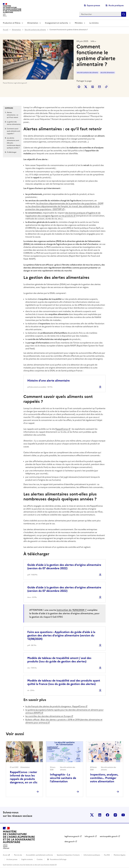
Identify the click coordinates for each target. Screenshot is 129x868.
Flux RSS (107, 855)
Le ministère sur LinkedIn (100, 815)
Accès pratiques (116, 5)
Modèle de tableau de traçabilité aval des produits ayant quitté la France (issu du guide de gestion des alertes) (64, 682)
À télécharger (12, 152)
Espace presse (93, 5)
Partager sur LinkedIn (93, 87)
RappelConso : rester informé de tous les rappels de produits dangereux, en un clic (24, 777)
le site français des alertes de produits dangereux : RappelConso (55, 706)
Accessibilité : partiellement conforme (39, 855)
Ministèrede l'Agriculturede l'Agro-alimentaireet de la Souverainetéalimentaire (12, 9)
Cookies (40, 859)
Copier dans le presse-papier (106, 87)
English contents (27, 859)
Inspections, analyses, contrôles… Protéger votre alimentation (104, 778)
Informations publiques (92, 855)
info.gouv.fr (90, 836)
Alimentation (33, 23)
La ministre (94, 23)
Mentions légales (120, 855)
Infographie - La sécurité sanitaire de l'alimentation (63, 778)
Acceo (5, 855)
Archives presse (12, 859)
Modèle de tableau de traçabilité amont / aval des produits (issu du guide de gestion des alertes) (59, 660)
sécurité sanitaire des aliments (88, 73)
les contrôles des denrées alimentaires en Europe (48, 716)
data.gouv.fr (70, 842)
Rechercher (124, 14)
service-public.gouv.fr (109, 836)
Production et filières (12, 23)
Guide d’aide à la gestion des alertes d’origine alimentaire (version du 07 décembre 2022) (64, 567)
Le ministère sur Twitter (92, 815)
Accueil (6, 30)
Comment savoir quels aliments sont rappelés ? (13, 131)
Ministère (79, 23)
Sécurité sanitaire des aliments (35, 30)
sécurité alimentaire (107, 73)
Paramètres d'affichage (58, 859)
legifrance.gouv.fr (72, 836)
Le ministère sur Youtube (123, 815)
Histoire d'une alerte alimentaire (49, 381)
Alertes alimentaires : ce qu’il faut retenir (13, 115)
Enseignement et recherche (57, 23)
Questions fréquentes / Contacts (68, 855)
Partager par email (99, 87)
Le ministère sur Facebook (108, 815)
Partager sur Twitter (86, 87)
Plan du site (18, 855)
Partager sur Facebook (79, 87)
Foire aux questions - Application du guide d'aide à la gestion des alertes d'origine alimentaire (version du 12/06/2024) (61, 635)
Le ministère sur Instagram (115, 815)
